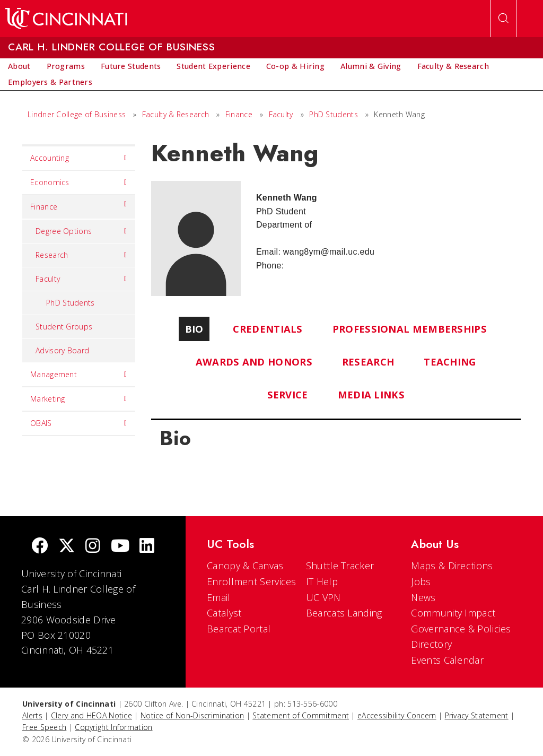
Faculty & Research (176, 114)
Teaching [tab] (450, 362)
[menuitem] (19, 66)
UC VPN (323, 597)
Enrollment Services (252, 581)
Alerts (32, 715)
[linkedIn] (147, 547)
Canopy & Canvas (245, 566)
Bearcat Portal (239, 629)
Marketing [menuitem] (79, 399)
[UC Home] (66, 19)
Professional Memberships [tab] (410, 329)
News (423, 597)
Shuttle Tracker (340, 566)
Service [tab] (288, 394)
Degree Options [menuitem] (81, 231)
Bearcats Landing (344, 613)
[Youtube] (120, 547)
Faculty (281, 114)
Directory (431, 644)
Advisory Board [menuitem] (62, 350)
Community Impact (453, 613)
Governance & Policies (461, 629)
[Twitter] (67, 547)
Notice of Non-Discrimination (192, 715)
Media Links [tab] (371, 394)
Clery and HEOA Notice (91, 715)
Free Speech (44, 727)
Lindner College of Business (77, 114)
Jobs (421, 581)
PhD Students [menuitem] (71, 303)
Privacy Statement (477, 715)
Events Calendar (447, 660)
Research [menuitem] (81, 255)
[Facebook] (40, 547)
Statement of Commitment (301, 715)
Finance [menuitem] (79, 204)
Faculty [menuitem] (81, 279)
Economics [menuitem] (79, 183)
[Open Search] (503, 19)
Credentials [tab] (268, 329)
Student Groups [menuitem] (64, 327)
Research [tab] (368, 362)
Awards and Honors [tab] (254, 362)
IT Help (322, 581)
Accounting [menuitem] (79, 158)
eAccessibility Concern (397, 715)
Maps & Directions (452, 566)
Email (219, 597)
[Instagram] (93, 547)
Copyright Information (113, 727)
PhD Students (334, 114)
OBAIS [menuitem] (79, 423)
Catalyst (224, 613)
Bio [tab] (194, 329)
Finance (239, 114)
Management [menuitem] (79, 375)
